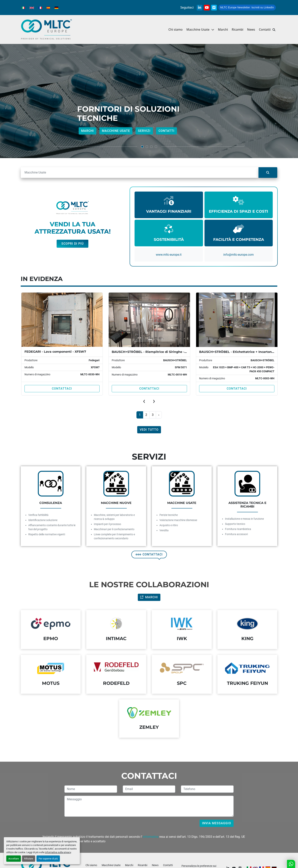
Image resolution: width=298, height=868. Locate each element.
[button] (200, 30)
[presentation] (144, 401)
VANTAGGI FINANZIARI (169, 211)
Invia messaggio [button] (217, 823)
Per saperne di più (48, 859)
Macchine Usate (198, 29)
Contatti (265, 29)
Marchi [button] (149, 597)
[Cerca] (140, 173)
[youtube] (207, 8)
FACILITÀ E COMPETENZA (239, 239)
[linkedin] (200, 8)
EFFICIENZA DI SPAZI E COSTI (239, 211)
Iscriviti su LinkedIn (247, 7)
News (251, 29)
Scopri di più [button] (73, 244)
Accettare (14, 859)
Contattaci (61, 389)
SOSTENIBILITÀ (169, 239)
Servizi (144, 131)
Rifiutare (29, 859)
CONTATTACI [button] (149, 554)
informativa (151, 837)
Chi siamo (176, 29)
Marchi (223, 29)
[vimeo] (214, 8)
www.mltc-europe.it (169, 255)
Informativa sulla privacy (58, 852)
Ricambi (237, 29)
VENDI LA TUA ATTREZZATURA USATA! (73, 228)
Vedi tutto (149, 430)
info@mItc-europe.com (239, 255)
